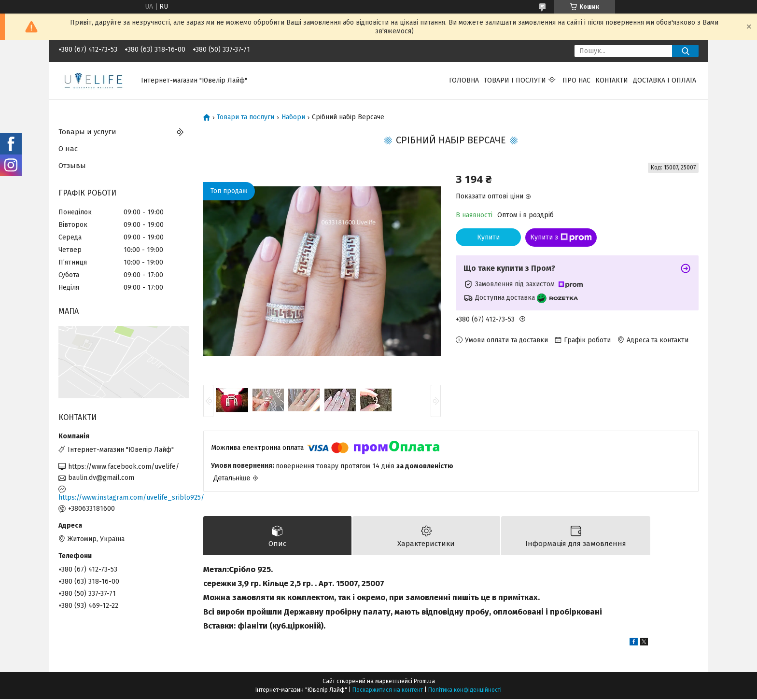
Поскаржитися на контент (388, 691)
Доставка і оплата (665, 80)
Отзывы (72, 166)
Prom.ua (424, 682)
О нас (68, 149)
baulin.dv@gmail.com (101, 478)
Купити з (561, 238)
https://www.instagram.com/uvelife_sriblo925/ (124, 497)
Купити (488, 237)
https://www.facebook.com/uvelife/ (124, 467)
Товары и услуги (87, 132)
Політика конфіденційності (465, 691)
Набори (293, 117)
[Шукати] (685, 51)
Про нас (576, 80)
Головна (464, 80)
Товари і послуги (515, 80)
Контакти (612, 80)
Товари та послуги (245, 117)
